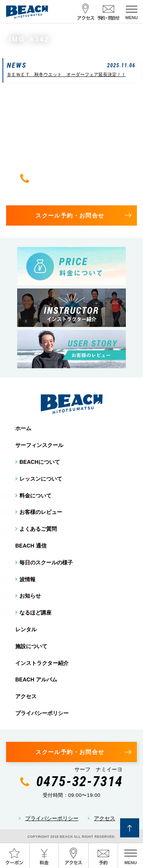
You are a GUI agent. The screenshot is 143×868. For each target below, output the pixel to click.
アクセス (26, 696)
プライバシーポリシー (42, 713)
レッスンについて (41, 479)
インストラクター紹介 (42, 663)
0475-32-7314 (80, 178)
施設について (31, 646)
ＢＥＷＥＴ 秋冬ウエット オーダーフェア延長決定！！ (66, 75)
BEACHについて (40, 462)
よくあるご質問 (38, 529)
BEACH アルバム (36, 679)
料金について (35, 496)
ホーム (23, 428)
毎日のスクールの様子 (46, 562)
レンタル (26, 629)
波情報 (27, 579)
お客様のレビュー (41, 512)
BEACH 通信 (31, 546)
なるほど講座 (35, 613)
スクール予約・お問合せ (70, 215)
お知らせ (30, 596)
